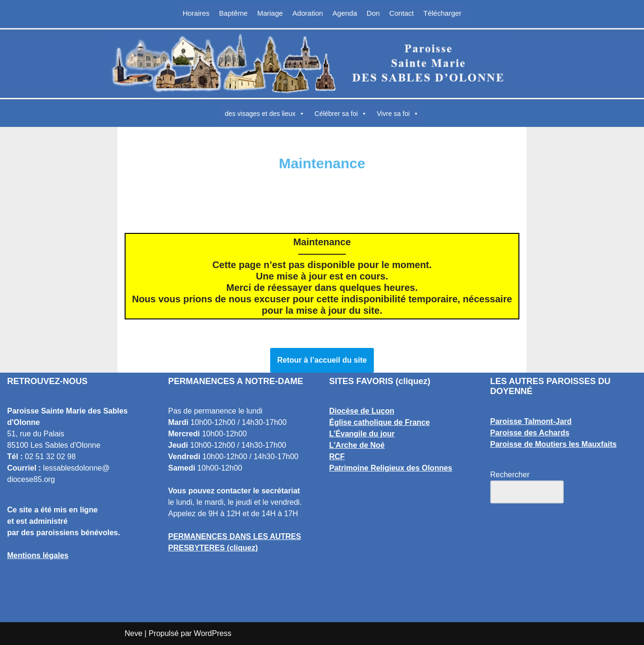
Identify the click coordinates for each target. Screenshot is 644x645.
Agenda (345, 13)
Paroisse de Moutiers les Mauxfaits (554, 444)
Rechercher (510, 475)
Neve (133, 633)
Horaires (196, 13)
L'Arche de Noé (357, 445)
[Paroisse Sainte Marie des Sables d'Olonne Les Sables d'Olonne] (322, 64)
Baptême (234, 13)
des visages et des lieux (265, 114)
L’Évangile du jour (362, 434)
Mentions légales (38, 555)
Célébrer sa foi (341, 114)
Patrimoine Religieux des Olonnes (391, 468)
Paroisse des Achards (530, 433)
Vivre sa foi (398, 114)
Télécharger (442, 13)
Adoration (308, 13)
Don (373, 13)
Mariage (270, 13)
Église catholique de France (380, 422)
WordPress (213, 633)
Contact (401, 13)
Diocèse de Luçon (362, 411)
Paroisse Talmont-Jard (531, 421)
